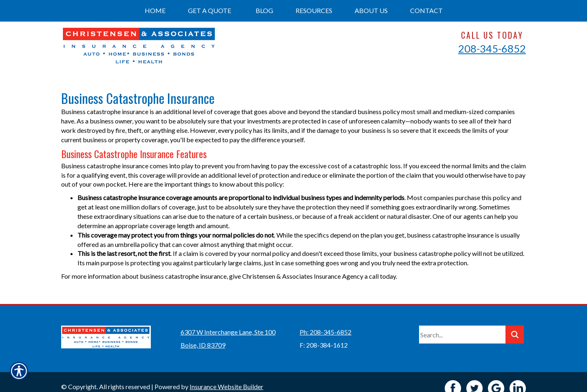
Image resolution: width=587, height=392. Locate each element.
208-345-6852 (492, 48)
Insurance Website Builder (226, 374)
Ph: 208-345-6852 (325, 319)
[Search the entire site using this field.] (462, 322)
